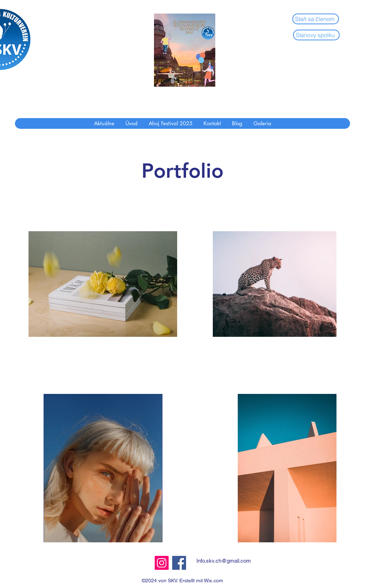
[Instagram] (162, 563)
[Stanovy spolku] (316, 35)
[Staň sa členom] (316, 19)
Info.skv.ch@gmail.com (224, 561)
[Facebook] (179, 563)
